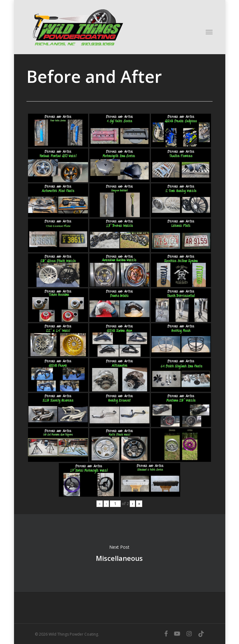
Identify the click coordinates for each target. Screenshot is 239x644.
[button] (209, 32)
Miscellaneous (119, 553)
